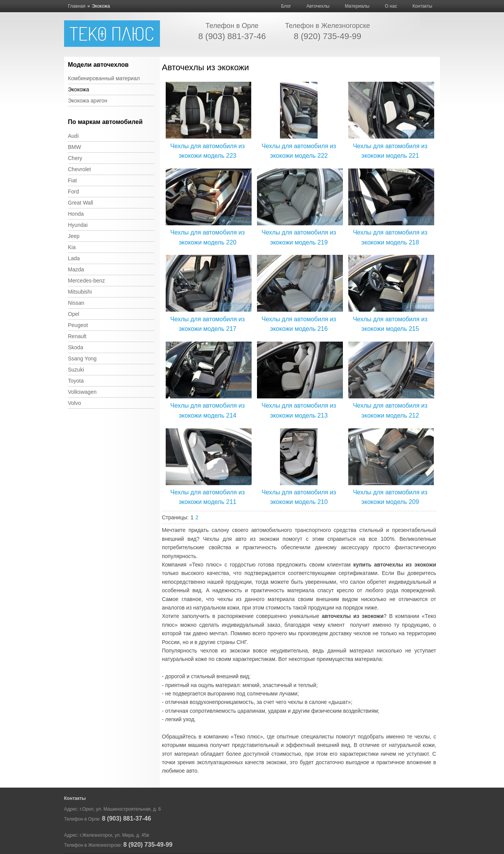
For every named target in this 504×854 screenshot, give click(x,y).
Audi (73, 136)
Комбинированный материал (104, 78)
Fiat (72, 180)
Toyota (76, 381)
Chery (75, 158)
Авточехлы (318, 6)
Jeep (74, 236)
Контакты (422, 6)
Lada (74, 258)
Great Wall (81, 203)
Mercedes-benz (86, 281)
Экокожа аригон (88, 101)
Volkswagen (82, 392)
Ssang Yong (82, 358)
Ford (73, 192)
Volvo (74, 403)
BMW (74, 147)
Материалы (357, 6)
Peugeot (78, 325)
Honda (76, 214)
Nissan (76, 303)
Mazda (76, 269)
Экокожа (78, 89)
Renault (77, 336)
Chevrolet (79, 169)
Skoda (76, 347)
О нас (391, 6)
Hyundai (78, 225)
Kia (72, 247)
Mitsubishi (80, 292)
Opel (74, 314)
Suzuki (76, 370)
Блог (286, 6)
